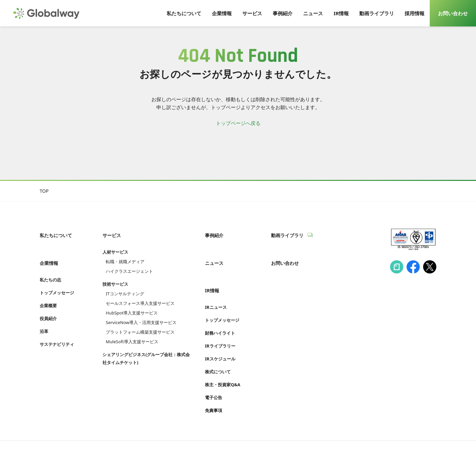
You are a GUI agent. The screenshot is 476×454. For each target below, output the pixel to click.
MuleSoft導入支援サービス (132, 335)
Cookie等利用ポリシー (197, 437)
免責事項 (214, 390)
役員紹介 (48, 304)
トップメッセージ (57, 278)
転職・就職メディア (125, 255)
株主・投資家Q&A (223, 364)
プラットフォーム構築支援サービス (140, 325)
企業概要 (48, 291)
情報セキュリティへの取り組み (72, 437)
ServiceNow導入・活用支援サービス (141, 315)
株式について (218, 351)
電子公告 (214, 377)
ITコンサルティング (125, 287)
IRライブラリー (220, 325)
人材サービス (115, 245)
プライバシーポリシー (139, 437)
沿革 (44, 317)
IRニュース (216, 286)
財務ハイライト (220, 312)
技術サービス (115, 277)
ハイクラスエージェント (129, 264)
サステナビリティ (57, 330)
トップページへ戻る (238, 123)
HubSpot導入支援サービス (132, 306)
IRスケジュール (220, 338)
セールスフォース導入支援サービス (140, 296)
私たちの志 (50, 266)
